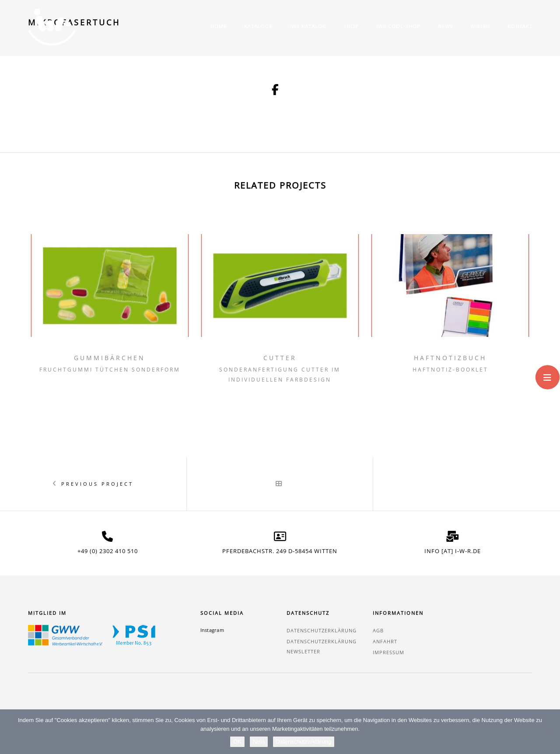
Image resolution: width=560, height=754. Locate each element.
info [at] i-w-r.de (453, 551)
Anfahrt (385, 641)
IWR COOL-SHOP (398, 26)
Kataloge (258, 26)
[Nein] (549, 732)
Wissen (480, 26)
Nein (259, 742)
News (445, 26)
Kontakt (520, 26)
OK (237, 742)
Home (219, 26)
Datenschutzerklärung (322, 630)
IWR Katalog (308, 26)
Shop (351, 26)
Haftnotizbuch (450, 358)
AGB (378, 630)
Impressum (388, 652)
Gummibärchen (110, 358)
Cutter (280, 358)
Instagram (212, 630)
